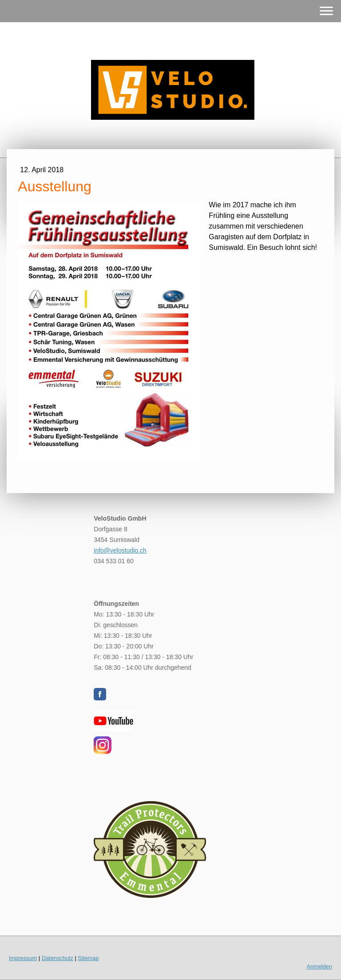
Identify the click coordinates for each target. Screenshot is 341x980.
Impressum (23, 958)
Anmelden (319, 966)
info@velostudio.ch (120, 550)
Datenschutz (57, 958)
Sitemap (88, 958)
